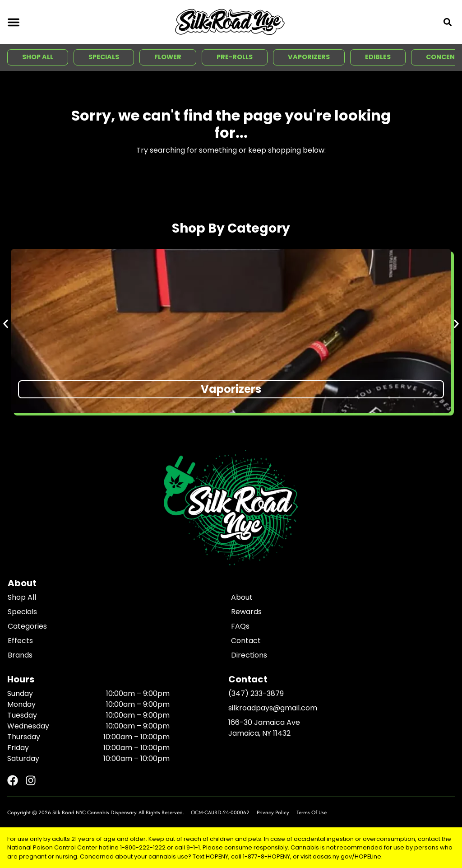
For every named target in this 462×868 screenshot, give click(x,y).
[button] (14, 22)
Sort (68, 464)
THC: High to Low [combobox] (92, 474)
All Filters (28, 474)
